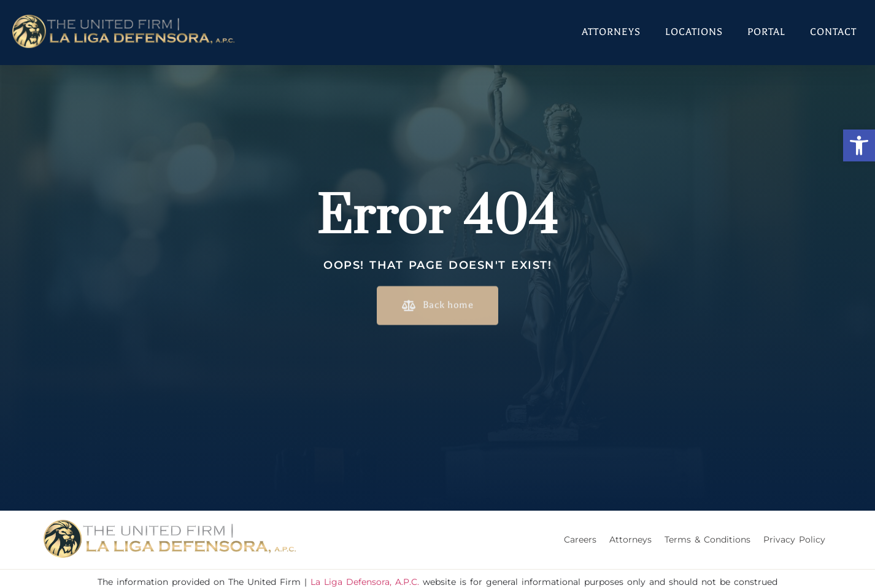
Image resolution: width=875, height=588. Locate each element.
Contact (833, 32)
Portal (766, 32)
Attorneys (611, 32)
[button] (859, 145)
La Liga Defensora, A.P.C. (365, 582)
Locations (694, 32)
